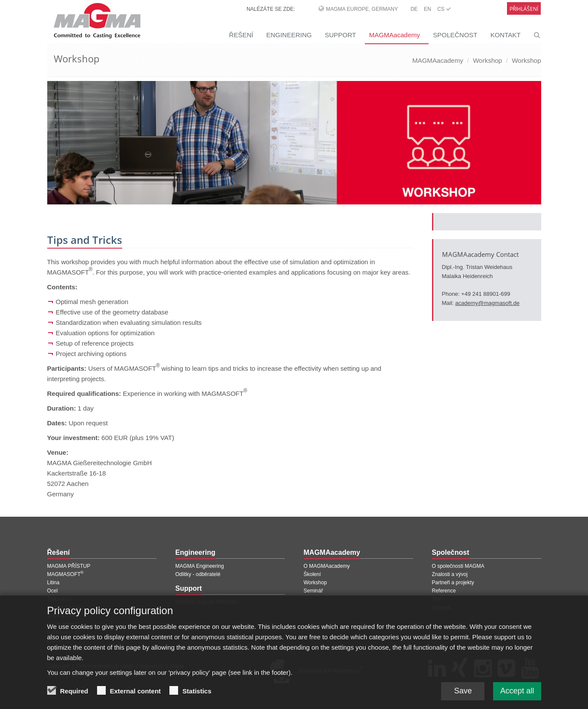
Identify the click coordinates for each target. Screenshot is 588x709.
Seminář (313, 591)
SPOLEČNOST (455, 35)
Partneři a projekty (453, 583)
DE (414, 9)
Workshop (487, 60)
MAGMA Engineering (200, 566)
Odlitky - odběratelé (198, 574)
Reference (444, 591)
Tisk (437, 599)
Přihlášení (524, 9)
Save (463, 698)
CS (444, 9)
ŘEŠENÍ (241, 35)
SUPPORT (340, 35)
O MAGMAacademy (327, 566)
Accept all (517, 698)
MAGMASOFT (65, 574)
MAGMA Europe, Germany (362, 9)
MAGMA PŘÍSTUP (69, 566)
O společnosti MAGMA (458, 566)
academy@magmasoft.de (487, 303)
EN (427, 9)
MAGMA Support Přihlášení (207, 602)
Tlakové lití (60, 599)
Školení (312, 574)
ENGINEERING (289, 35)
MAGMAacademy (395, 35)
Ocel (53, 591)
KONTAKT (506, 35)
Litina (54, 583)
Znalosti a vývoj (450, 574)
